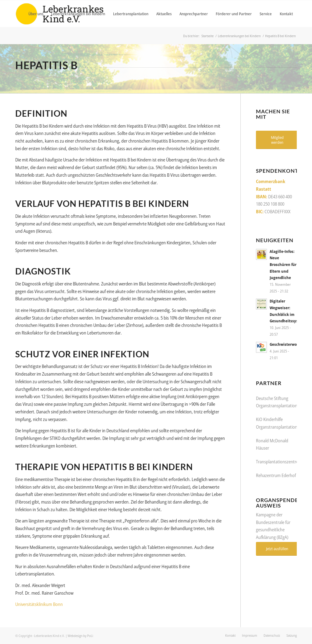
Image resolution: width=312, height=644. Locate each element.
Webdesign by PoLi (80, 636)
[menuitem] (36, 14)
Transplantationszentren (279, 462)
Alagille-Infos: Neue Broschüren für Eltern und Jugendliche (283, 265)
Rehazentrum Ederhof (276, 475)
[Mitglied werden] (277, 140)
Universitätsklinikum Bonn (39, 604)
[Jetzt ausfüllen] (277, 549)
